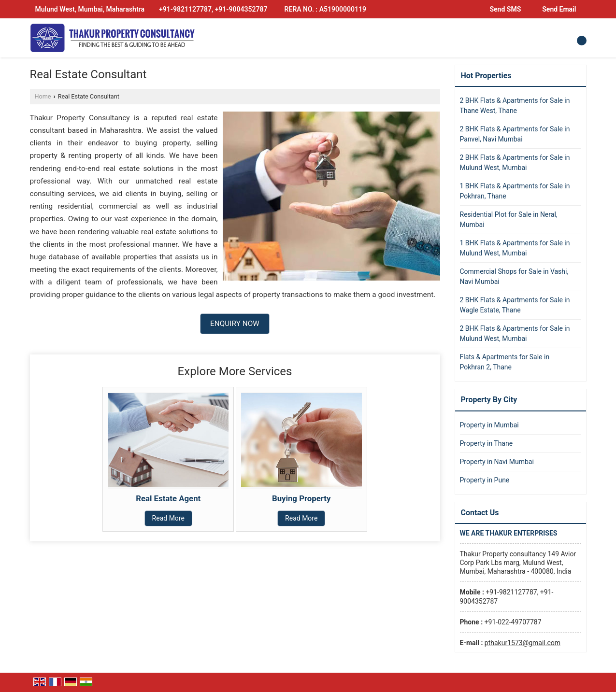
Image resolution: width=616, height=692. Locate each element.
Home (43, 96)
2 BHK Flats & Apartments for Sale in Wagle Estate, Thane (515, 305)
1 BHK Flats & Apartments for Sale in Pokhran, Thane (515, 191)
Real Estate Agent (168, 498)
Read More (168, 518)
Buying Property (301, 498)
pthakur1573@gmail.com (523, 643)
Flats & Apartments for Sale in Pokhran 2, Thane (505, 362)
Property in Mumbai (489, 425)
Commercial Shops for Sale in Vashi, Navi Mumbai (514, 276)
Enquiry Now (235, 324)
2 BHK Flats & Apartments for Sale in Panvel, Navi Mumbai (515, 134)
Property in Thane (487, 443)
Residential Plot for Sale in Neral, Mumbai (509, 219)
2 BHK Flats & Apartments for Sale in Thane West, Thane (515, 106)
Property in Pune (485, 480)
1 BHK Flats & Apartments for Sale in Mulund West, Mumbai (515, 248)
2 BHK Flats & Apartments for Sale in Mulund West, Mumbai (515, 162)
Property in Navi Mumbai (497, 462)
